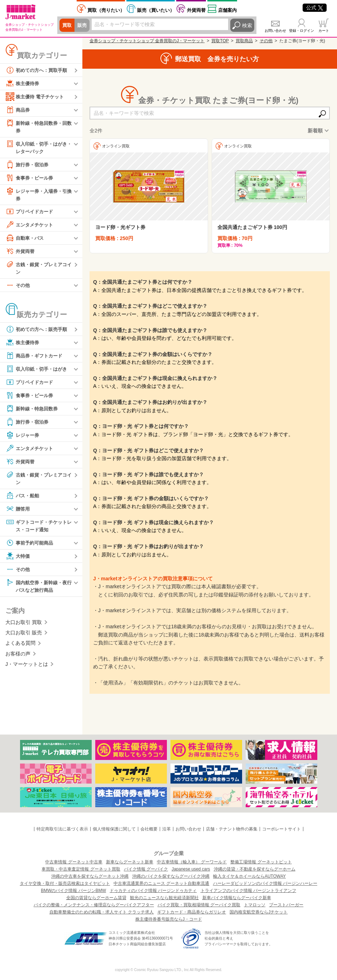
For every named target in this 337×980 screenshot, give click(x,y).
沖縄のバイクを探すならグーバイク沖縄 (171, 876)
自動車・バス (26, 240)
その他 (18, 288)
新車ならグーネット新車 (130, 862)
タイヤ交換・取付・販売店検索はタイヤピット (65, 883)
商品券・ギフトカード (36, 358)
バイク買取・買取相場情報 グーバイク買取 (199, 905)
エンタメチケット (31, 226)
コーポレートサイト (281, 829)
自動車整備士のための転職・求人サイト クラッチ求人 (102, 912)
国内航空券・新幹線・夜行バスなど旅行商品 (38, 589)
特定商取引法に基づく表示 (62, 829)
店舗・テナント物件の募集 (232, 829)
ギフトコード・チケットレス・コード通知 (38, 528)
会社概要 (149, 829)
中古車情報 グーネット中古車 (74, 862)
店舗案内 (227, 10)
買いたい (156, 10)
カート (324, 31)
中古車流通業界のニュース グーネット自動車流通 (161, 883)
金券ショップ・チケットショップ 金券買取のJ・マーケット (147, 41)
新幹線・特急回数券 (33, 411)
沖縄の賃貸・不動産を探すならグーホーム (255, 869)
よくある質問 (20, 647)
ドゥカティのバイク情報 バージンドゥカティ (153, 891)
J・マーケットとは (27, 668)
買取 (67, 25)
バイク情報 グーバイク (146, 869)
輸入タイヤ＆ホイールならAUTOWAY (249, 876)
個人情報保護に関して (114, 829)
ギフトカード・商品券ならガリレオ (192, 912)
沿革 (167, 829)
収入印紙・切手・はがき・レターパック (36, 148)
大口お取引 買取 (24, 626)
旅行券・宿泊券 (28, 166)
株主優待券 (23, 83)
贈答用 (18, 512)
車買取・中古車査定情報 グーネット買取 (81, 869)
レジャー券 (23, 438)
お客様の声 (18, 658)
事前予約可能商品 (31, 546)
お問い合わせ (275, 31)
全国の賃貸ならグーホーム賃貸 (96, 898)
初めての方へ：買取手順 (38, 70)
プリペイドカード (31, 213)
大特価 (18, 559)
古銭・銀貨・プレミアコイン (38, 270)
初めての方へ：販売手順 (38, 332)
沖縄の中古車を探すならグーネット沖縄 (90, 876)
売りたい (106, 10)
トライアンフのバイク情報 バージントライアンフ (248, 891)
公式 (315, 8)
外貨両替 (196, 10)
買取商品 (244, 41)
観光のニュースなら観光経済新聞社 (164, 898)
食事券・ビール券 (31, 179)
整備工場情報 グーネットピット (261, 862)
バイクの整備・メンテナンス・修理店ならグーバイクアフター (94, 905)
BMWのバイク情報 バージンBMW (73, 891)
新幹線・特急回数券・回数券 (38, 126)
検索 (247, 25)
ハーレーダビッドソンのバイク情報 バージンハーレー (265, 883)
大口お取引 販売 (24, 637)
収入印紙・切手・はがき (38, 371)
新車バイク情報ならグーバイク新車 (237, 898)
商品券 (18, 110)
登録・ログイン (302, 31)
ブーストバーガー (286, 905)
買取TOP (220, 41)
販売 (83, 25)
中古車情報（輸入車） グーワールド (192, 862)
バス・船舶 (23, 498)
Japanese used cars (191, 869)
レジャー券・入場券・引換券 (38, 196)
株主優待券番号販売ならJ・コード (169, 919)
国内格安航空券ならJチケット (259, 912)
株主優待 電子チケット (37, 97)
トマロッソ (255, 905)
